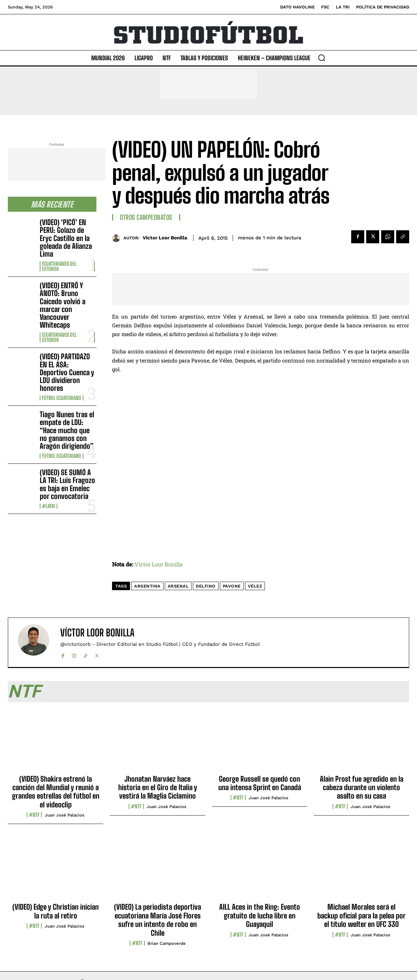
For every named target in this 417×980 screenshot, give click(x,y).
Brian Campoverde (167, 943)
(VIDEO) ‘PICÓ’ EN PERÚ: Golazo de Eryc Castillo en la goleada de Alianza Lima (66, 238)
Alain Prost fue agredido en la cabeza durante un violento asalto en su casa (362, 788)
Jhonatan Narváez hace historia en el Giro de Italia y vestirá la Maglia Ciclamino (158, 788)
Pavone (232, 586)
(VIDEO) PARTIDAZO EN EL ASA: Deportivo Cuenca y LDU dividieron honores (67, 372)
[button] (322, 58)
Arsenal (178, 586)
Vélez (255, 586)
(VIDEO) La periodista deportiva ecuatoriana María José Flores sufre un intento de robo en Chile (158, 920)
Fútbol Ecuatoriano (62, 398)
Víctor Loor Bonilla (165, 238)
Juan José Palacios (65, 815)
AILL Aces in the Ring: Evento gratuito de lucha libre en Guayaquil (260, 916)
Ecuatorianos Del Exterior (59, 266)
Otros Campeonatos (146, 217)
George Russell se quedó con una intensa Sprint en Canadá (260, 783)
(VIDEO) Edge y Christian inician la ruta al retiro (56, 911)
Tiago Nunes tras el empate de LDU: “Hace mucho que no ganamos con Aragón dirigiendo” (67, 430)
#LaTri (49, 506)
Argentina (147, 586)
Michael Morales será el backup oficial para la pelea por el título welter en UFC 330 (361, 916)
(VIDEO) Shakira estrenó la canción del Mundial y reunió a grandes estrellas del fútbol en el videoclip (56, 792)
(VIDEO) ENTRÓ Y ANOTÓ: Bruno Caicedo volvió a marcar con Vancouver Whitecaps (63, 305)
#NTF (34, 815)
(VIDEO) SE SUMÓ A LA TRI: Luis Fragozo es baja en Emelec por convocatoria (67, 484)
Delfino (206, 586)
